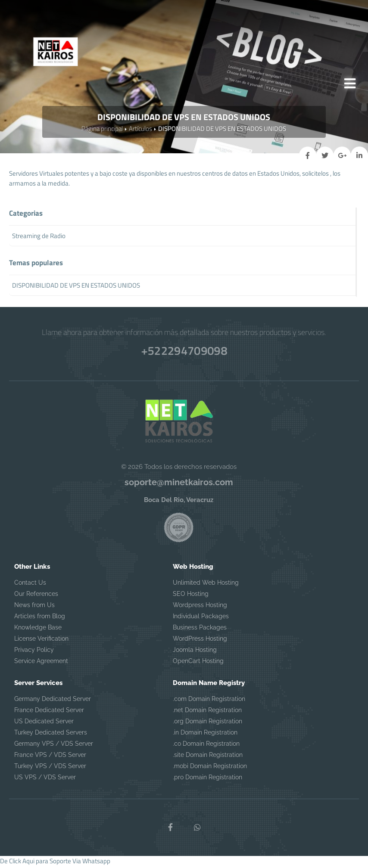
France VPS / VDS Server (50, 757)
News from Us (34, 608)
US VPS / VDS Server (45, 780)
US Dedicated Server (44, 724)
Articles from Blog (40, 619)
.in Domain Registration (205, 735)
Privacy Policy (34, 652)
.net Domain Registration (207, 713)
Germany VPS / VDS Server (54, 746)
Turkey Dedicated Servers (51, 735)
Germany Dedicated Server (53, 701)
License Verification (41, 641)
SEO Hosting (191, 596)
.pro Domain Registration (207, 780)
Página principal (102, 131)
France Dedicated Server (49, 713)
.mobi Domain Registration (210, 769)
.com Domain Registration (209, 701)
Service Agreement (41, 663)
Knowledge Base (38, 630)
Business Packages (200, 630)
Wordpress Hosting (200, 608)
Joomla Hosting (195, 652)
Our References (36, 596)
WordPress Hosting (200, 641)
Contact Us (30, 585)
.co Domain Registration (206, 746)
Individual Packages (201, 619)
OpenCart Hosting (198, 663)
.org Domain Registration (207, 724)
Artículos (140, 131)
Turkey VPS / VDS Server (50, 769)
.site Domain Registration (208, 757)
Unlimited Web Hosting (206, 585)
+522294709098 (184, 352)
